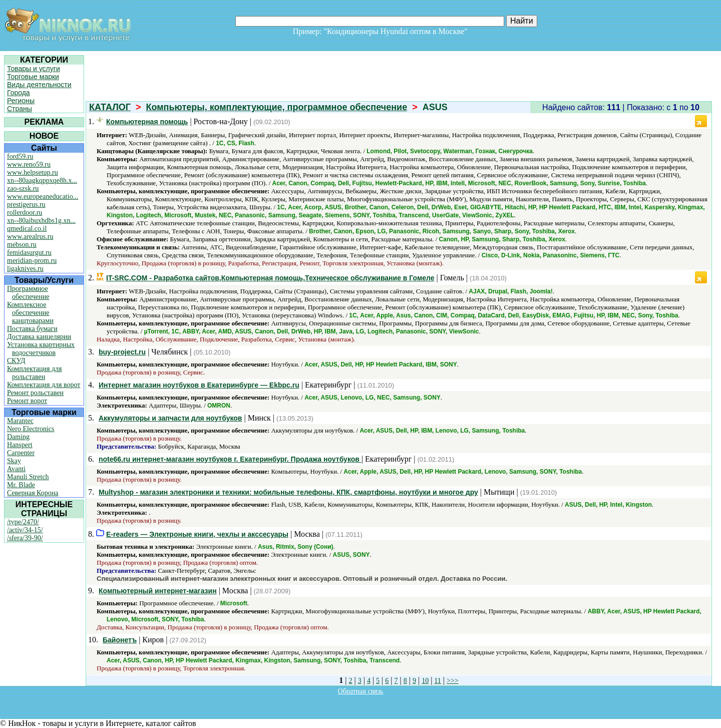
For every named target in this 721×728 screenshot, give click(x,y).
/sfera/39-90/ (25, 538)
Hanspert (20, 445)
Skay (14, 461)
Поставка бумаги (32, 329)
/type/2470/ (23, 522)
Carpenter (21, 453)
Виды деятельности (39, 85)
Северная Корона (33, 493)
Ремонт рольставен (35, 393)
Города (19, 93)
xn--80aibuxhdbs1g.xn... (41, 221)
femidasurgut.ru (29, 253)
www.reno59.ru (29, 164)
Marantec (20, 421)
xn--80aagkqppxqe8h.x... (42, 180)
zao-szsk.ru (23, 189)
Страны (20, 109)
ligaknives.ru (25, 269)
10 (425, 681)
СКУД (16, 361)
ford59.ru (20, 156)
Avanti (16, 469)
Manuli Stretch (28, 477)
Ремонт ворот (27, 401)
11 (437, 681)
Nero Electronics (31, 429)
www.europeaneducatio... (43, 197)
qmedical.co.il (27, 229)
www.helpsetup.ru (33, 172)
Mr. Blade (21, 485)
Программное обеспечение (28, 293)
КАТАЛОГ (110, 107)
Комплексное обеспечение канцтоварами (30, 313)
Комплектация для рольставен (35, 373)
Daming (18, 437)
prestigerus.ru (26, 205)
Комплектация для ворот (44, 385)
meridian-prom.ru (32, 261)
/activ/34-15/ (25, 530)
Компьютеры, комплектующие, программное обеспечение (277, 107)
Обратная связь (361, 691)
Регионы (21, 101)
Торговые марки (33, 77)
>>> (453, 681)
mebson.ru (22, 245)
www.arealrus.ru (30, 237)
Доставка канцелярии (39, 337)
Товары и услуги (34, 69)
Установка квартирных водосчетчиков (41, 349)
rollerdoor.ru (25, 213)
